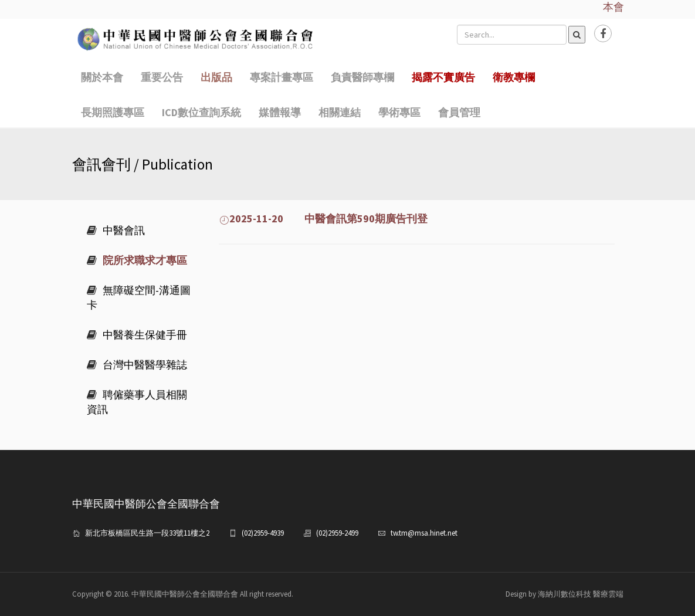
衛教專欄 (514, 77)
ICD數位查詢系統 (201, 112)
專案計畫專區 (282, 77)
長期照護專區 (113, 112)
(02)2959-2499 (337, 533)
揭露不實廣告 (443, 77)
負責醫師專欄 (362, 77)
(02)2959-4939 (263, 533)
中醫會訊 (116, 230)
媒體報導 (280, 112)
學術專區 (399, 112)
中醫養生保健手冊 (137, 335)
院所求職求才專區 (137, 260)
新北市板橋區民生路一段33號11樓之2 (147, 533)
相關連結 (340, 112)
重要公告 (162, 77)
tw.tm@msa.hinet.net (424, 533)
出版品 (216, 77)
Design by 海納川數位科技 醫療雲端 (565, 594)
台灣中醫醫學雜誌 (137, 365)
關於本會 (102, 77)
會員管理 (459, 112)
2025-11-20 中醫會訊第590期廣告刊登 (323, 219)
